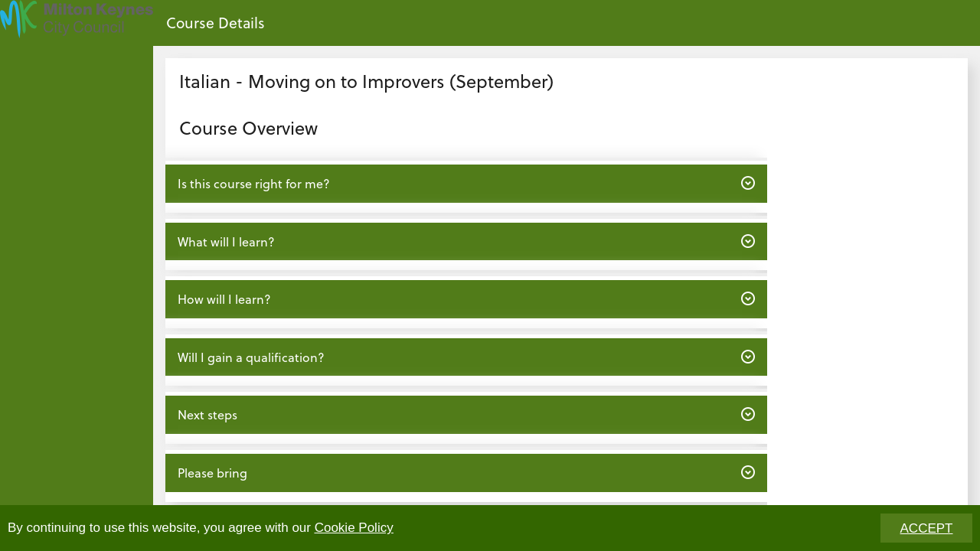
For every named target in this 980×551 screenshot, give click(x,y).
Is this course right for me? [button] (466, 183)
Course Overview (248, 127)
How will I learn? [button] (466, 298)
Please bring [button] (466, 472)
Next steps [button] (466, 414)
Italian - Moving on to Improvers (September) (366, 81)
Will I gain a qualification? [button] (466, 357)
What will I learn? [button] (466, 241)
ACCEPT (927, 528)
